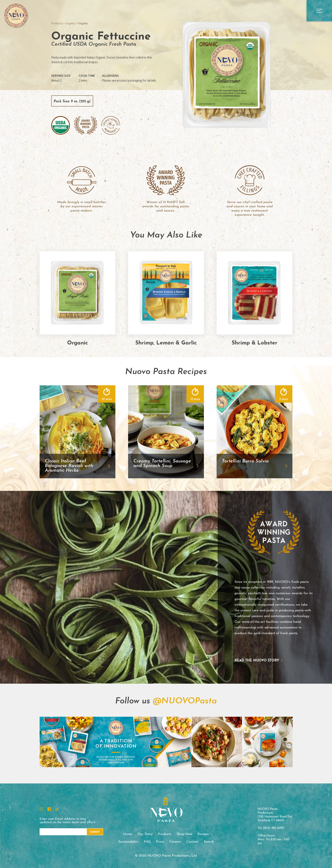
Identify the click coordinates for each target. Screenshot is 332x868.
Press (160, 842)
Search (209, 842)
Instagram (41, 809)
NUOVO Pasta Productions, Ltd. (16, 15)
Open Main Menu (319, 11)
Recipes (203, 834)
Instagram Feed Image (65, 762)
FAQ (147, 842)
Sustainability (128, 842)
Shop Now (184, 834)
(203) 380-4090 (273, 828)
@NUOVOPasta (185, 722)
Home (128, 834)
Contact (192, 842)
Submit (95, 832)
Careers (175, 842)
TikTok (57, 809)
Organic (70, 23)
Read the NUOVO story (236, 661)
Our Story (145, 834)
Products (57, 23)
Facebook (49, 809)
